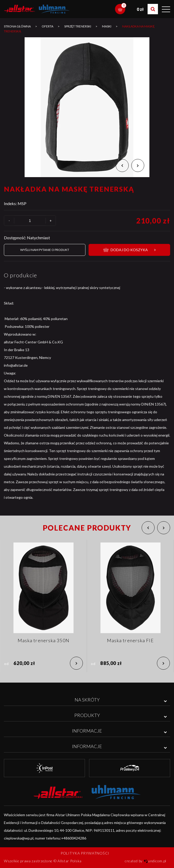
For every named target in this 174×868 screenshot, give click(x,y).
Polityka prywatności (85, 853)
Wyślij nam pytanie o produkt (45, 250)
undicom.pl (155, 861)
